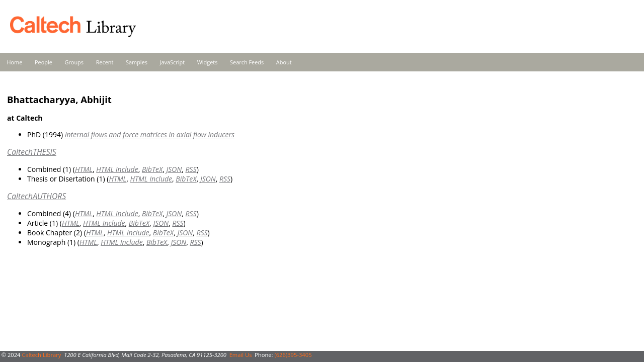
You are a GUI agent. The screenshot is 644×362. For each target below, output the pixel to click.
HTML (84, 169)
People (44, 62)
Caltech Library (41, 355)
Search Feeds (247, 62)
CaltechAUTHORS (36, 196)
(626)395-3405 (293, 355)
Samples (137, 62)
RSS (191, 169)
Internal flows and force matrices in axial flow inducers (150, 134)
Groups (74, 62)
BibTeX (152, 169)
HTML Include (117, 169)
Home (15, 62)
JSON (174, 169)
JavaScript (172, 62)
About (284, 62)
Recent (105, 62)
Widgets (208, 62)
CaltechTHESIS (32, 152)
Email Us (241, 355)
